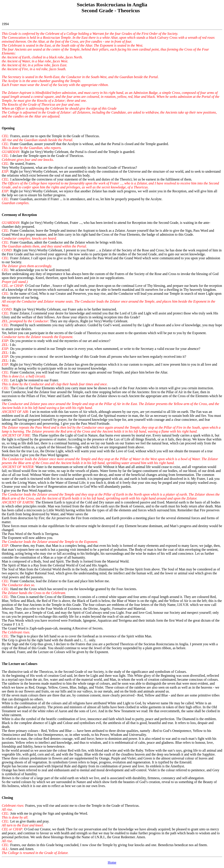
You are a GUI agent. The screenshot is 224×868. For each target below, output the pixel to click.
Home (112, 862)
